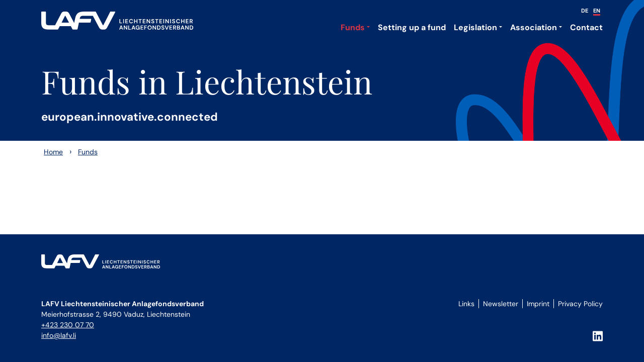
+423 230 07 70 (68, 325)
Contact (586, 27)
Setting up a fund (412, 27)
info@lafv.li (59, 335)
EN (597, 11)
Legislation (475, 27)
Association (534, 27)
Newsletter (501, 304)
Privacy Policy (580, 304)
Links (466, 304)
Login (465, 315)
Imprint (538, 304)
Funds (353, 27)
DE (585, 11)
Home (53, 152)
